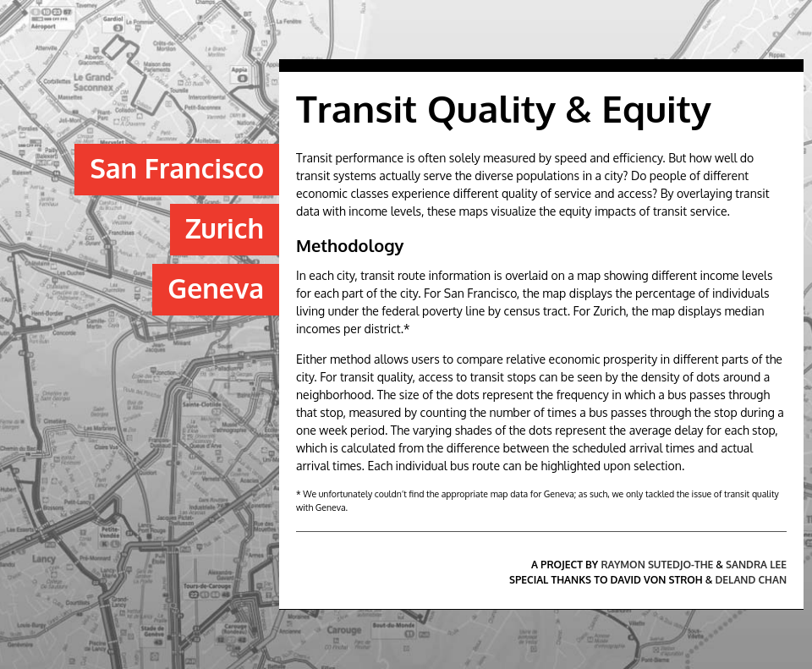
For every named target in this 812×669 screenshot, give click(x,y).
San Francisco (177, 168)
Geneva (216, 288)
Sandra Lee (756, 565)
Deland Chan (752, 580)
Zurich (225, 228)
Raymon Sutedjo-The (657, 565)
